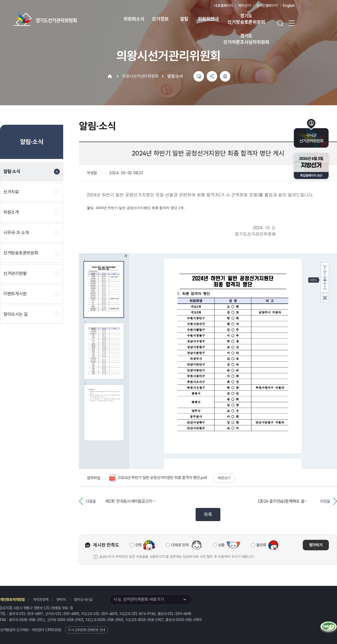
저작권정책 (41, 600)
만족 (139, 545)
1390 (49, 630)
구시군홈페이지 (267, 6)
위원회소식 (134, 19)
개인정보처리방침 (12, 600)
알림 (184, 19)
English (289, 6)
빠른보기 (224, 478)
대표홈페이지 (223, 6)
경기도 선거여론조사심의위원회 (246, 39)
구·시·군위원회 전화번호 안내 (86, 630)
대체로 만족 (180, 545)
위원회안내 (208, 19)
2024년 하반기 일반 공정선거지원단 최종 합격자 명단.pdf (158, 478)
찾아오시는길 (83, 600)
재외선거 (244, 6)
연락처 (61, 600)
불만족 (261, 545)
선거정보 (160, 19)
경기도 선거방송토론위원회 (246, 19)
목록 (208, 514)
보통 (222, 545)
